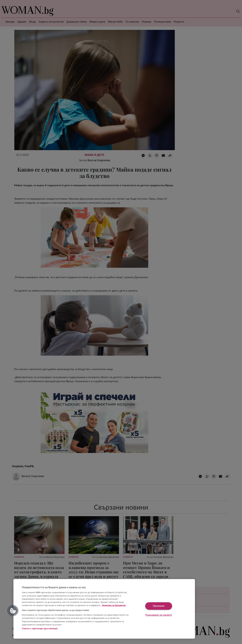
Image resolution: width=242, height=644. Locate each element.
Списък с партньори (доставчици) (40, 628)
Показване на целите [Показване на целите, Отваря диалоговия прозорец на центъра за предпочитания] (159, 615)
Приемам (159, 606)
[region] (104, 609)
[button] (13, 611)
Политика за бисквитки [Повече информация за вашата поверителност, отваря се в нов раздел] (114, 605)
